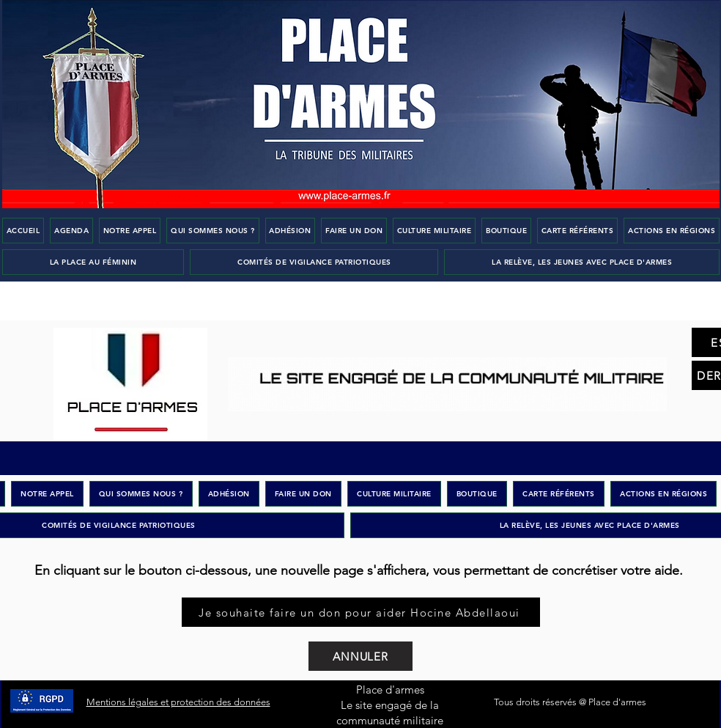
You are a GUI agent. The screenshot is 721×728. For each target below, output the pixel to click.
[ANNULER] (360, 656)
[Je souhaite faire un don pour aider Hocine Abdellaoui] (361, 612)
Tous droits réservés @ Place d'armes (570, 702)
